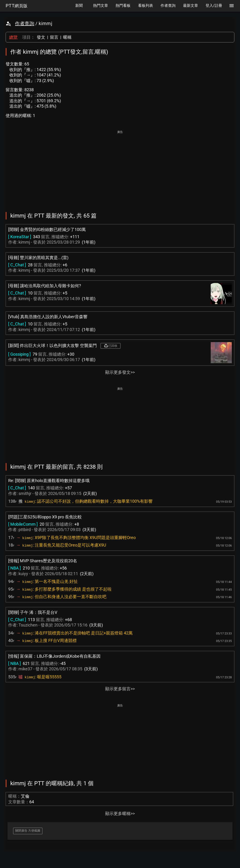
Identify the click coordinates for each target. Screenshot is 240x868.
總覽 (13, 37)
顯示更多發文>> (120, 372)
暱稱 (67, 37)
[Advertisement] (120, 168)
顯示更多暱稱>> (120, 813)
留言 (54, 37)
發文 (41, 37)
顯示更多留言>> (120, 689)
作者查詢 (25, 23)
